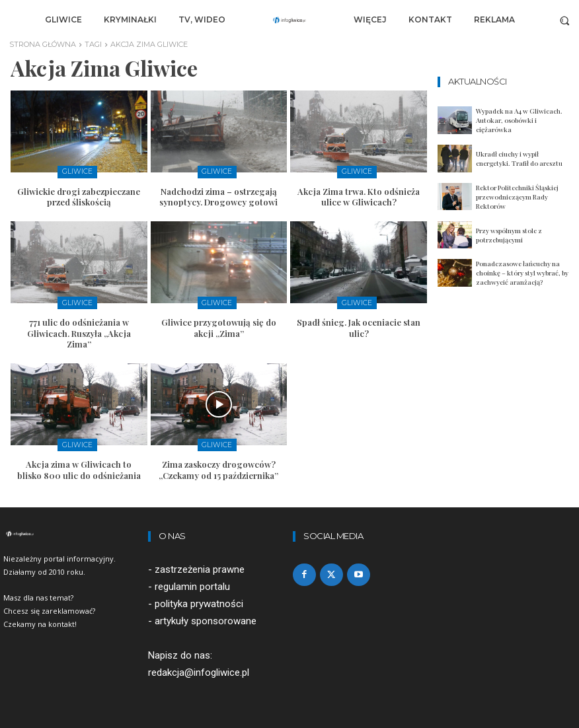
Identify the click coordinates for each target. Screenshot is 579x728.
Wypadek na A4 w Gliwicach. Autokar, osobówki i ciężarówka (519, 120)
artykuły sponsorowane (206, 619)
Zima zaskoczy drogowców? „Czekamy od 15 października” (218, 467)
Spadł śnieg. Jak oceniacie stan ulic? (359, 326)
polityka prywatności (199, 602)
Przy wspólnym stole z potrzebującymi (509, 235)
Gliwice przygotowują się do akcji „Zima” (219, 326)
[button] (565, 20)
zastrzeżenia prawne (200, 567)
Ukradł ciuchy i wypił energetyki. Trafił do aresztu (519, 159)
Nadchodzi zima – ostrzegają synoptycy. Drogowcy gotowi (218, 196)
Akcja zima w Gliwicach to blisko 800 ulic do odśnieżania (79, 467)
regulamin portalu (192, 584)
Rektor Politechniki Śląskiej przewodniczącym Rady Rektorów (517, 197)
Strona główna (43, 44)
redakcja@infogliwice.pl (199, 671)
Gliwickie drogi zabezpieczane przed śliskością (79, 196)
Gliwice (77, 171)
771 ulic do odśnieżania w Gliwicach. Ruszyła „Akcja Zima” (79, 331)
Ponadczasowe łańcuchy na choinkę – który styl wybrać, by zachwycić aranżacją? (522, 273)
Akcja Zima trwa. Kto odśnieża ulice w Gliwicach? (359, 196)
